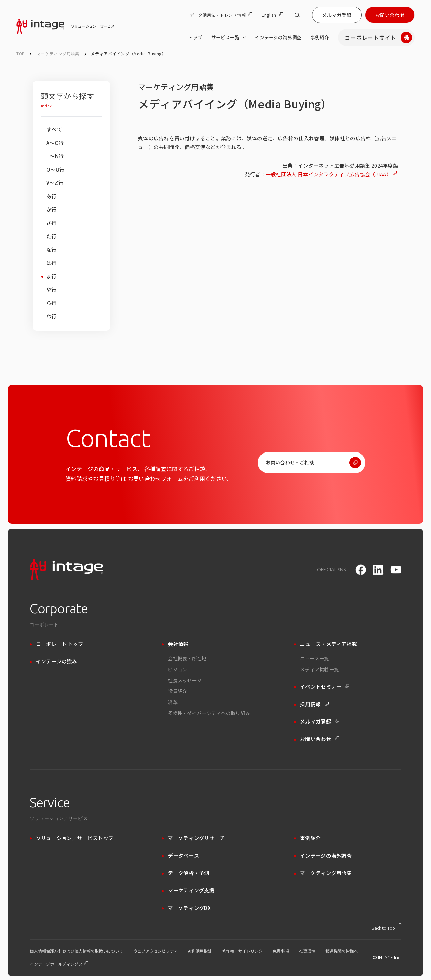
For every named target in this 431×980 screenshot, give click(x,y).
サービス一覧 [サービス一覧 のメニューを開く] (229, 38)
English (272, 15)
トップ (195, 37)
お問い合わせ (390, 15)
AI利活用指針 (200, 951)
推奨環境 (307, 951)
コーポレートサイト (378, 38)
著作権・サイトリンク (242, 951)
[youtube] (396, 570)
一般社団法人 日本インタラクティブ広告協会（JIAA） (328, 174)
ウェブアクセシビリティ (156, 951)
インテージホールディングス (59, 964)
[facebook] (361, 570)
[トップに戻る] (387, 927)
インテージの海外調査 (278, 37)
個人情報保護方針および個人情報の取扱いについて (76, 951)
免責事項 (281, 951)
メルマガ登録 (337, 15)
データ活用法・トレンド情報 (221, 15)
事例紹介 (320, 37)
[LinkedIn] (378, 570)
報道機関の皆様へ (342, 951)
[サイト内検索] (297, 15)
